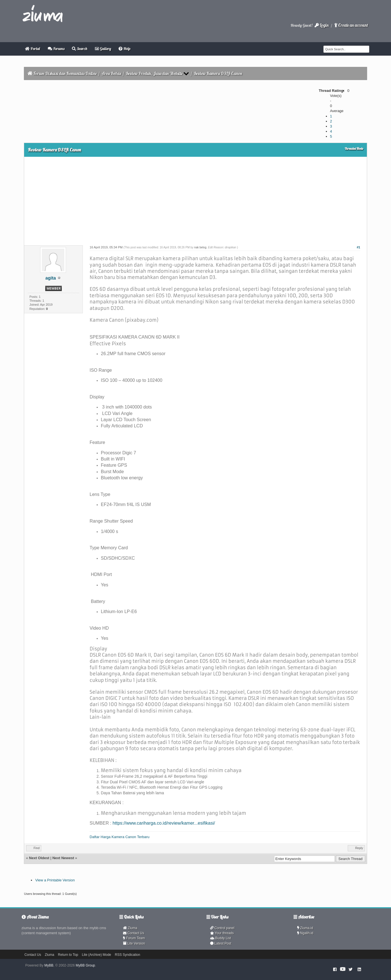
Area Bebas (111, 73)
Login (322, 25)
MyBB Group (86, 965)
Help (124, 49)
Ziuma (130, 928)
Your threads (222, 933)
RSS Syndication (128, 955)
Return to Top (68, 955)
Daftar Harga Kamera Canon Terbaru (120, 837)
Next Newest (63, 858)
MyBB (49, 965)
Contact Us (134, 933)
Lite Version (134, 943)
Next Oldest (39, 858)
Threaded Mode (354, 149)
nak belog (200, 247)
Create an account (351, 25)
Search (79, 49)
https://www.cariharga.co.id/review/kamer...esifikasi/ (164, 823)
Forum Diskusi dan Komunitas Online (65, 73)
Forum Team (134, 938)
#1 (358, 247)
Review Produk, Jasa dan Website (154, 73)
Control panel (222, 928)
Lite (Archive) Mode (96, 955)
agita (51, 278)
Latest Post (221, 943)
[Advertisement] (195, 199)
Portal (32, 49)
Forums (56, 49)
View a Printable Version (55, 880)
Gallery (103, 49)
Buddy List (220, 938)
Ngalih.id (305, 933)
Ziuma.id (305, 928)
